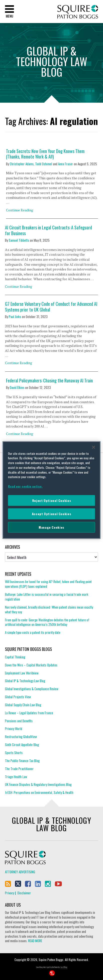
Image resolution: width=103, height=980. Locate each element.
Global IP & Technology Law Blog (25, 681)
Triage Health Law (16, 777)
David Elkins (17, 387)
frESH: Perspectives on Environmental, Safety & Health (39, 792)
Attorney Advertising (20, 872)
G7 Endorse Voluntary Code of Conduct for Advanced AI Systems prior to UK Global (51, 307)
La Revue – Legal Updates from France (29, 713)
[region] (51, 490)
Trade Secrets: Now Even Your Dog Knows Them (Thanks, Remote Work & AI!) (45, 154)
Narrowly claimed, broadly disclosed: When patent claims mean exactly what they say (49, 609)
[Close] (94, 447)
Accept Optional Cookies (51, 514)
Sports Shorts (14, 753)
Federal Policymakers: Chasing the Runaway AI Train (49, 381)
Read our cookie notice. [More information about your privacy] (25, 486)
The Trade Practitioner (19, 769)
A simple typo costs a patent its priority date (33, 632)
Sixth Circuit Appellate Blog (22, 745)
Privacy (10, 893)
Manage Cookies (51, 527)
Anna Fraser (66, 164)
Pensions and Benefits (19, 721)
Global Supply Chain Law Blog (23, 705)
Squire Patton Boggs (78, 12)
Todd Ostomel (44, 164)
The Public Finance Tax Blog (22, 761)
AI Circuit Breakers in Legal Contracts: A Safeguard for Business (49, 230)
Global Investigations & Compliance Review (32, 689)
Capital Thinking (15, 657)
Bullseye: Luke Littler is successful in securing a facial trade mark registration (47, 597)
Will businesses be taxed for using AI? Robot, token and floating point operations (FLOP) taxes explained (48, 584)
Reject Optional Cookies (51, 500)
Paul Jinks (15, 317)
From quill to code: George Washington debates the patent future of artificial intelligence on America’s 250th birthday (47, 622)
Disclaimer (24, 893)
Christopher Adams (22, 164)
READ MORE (35, 941)
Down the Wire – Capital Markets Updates (31, 665)
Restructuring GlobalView (21, 737)
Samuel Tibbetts (19, 240)
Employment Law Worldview (22, 673)
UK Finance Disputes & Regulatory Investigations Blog (38, 784)
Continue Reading (20, 210)
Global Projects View (18, 697)
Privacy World (14, 729)
